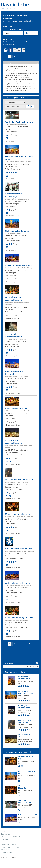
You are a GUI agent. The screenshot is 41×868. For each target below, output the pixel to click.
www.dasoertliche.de (9, 845)
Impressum (5, 839)
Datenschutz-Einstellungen (11, 836)
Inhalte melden (7, 852)
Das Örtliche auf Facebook (11, 847)
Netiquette (5, 850)
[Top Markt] (21, 682)
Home (3, 831)
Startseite (7, 42)
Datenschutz (6, 834)
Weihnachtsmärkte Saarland (22, 42)
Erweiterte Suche (17, 30)
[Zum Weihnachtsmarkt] (21, 127)
